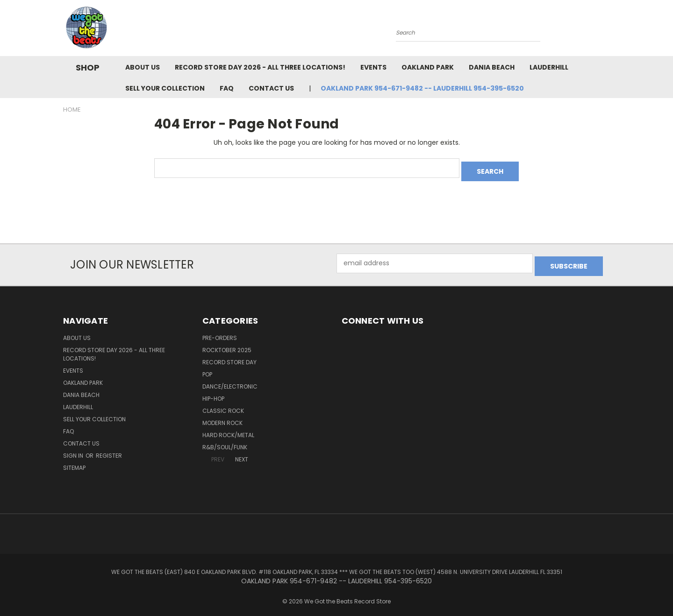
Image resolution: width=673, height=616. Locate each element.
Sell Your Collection (165, 88)
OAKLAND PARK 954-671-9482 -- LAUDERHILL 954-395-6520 (422, 88)
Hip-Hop (213, 393)
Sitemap (74, 462)
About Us (143, 67)
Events (373, 67)
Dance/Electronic (230, 380)
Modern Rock (222, 417)
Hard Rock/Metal (228, 429)
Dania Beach (492, 67)
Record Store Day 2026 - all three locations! (260, 67)
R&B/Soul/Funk (225, 441)
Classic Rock (223, 405)
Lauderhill (549, 67)
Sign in (74, 450)
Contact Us (271, 88)
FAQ (227, 88)
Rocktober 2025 (227, 344)
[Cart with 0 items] (608, 30)
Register (109, 450)
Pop (207, 368)
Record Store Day (229, 356)
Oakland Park (428, 67)
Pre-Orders (220, 332)
